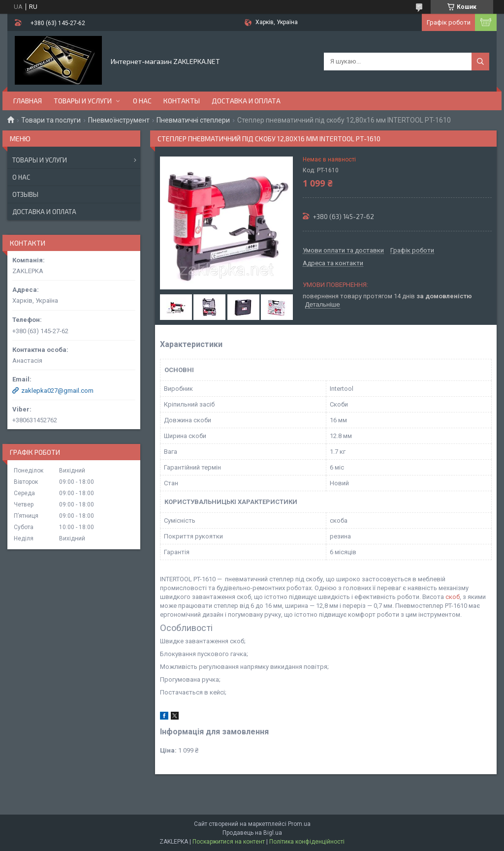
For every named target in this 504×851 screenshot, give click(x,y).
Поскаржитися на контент (229, 842)
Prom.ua (299, 824)
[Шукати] (480, 62)
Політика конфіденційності (307, 842)
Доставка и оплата (246, 101)
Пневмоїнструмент (119, 120)
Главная (28, 101)
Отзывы (25, 194)
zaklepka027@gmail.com (57, 391)
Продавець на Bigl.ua (252, 833)
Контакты (182, 101)
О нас (142, 101)
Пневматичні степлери (193, 120)
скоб (453, 597)
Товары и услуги (83, 101)
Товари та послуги (51, 120)
